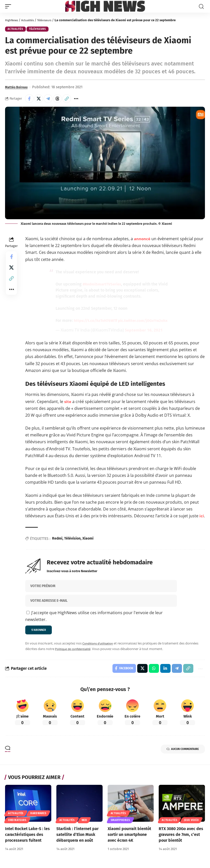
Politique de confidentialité (75, 651)
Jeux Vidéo (191, 824)
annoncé (143, 239)
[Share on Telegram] (48, 99)
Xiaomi (88, 539)
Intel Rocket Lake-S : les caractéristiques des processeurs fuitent (27, 838)
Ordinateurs (17, 824)
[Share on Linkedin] (163, 671)
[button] (9, 6)
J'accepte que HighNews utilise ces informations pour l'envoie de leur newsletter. (94, 617)
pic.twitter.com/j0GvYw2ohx (146, 321)
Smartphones (120, 824)
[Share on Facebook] (29, 99)
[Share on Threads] (57, 99)
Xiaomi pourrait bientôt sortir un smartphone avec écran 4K (129, 838)
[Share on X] (39, 99)
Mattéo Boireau (18, 88)
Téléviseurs (50, 20)
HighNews (13, 20)
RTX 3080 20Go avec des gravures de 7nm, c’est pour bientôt (181, 838)
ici (202, 517)
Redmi (57, 539)
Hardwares (38, 817)
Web (84, 824)
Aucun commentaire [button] (178, 753)
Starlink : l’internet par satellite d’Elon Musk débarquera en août (77, 838)
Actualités (31, 20)
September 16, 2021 (144, 331)
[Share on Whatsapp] (151, 671)
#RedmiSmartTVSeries (103, 285)
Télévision (72, 539)
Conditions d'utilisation (100, 645)
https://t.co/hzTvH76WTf (96, 321)
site (68, 402)
